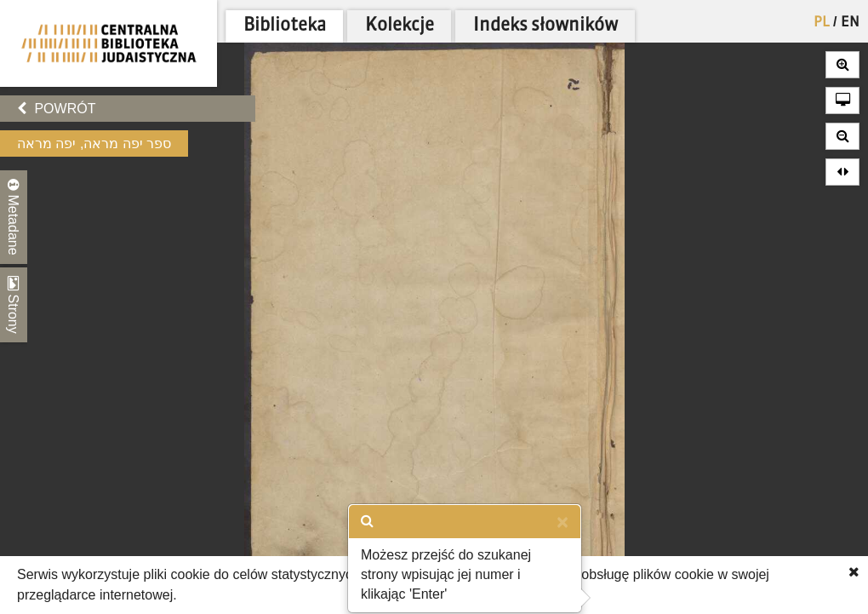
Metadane (14, 217)
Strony (14, 305)
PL (822, 23)
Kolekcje (400, 26)
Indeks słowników (545, 26)
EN (850, 23)
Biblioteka (285, 26)
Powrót (56, 109)
